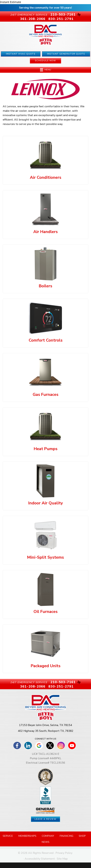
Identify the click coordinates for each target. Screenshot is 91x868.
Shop (82, 836)
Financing (66, 836)
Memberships (27, 836)
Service (8, 836)
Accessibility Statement (40, 859)
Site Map (62, 859)
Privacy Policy (64, 853)
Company (48, 836)
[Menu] (46, 70)
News (46, 842)
